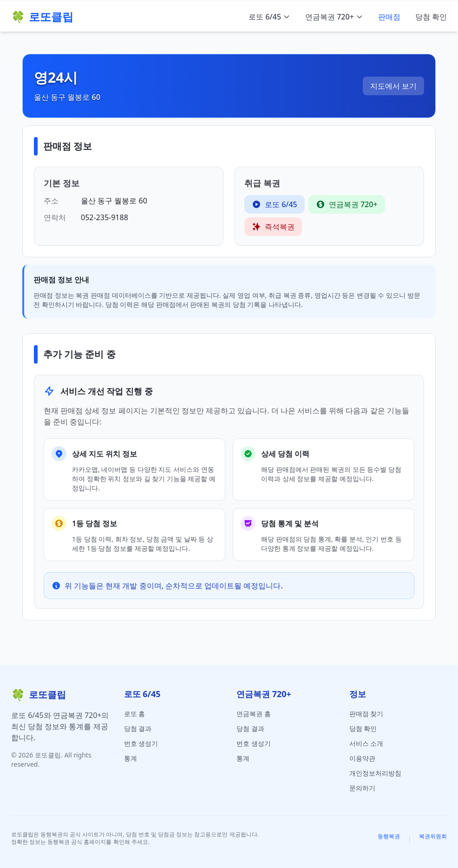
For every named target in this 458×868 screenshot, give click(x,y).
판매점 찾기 (366, 714)
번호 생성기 (141, 743)
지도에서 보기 (393, 86)
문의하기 (362, 788)
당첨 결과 (138, 728)
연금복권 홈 (254, 714)
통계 (131, 758)
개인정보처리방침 (375, 773)
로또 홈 (135, 714)
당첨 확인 (431, 17)
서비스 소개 (366, 743)
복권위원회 (433, 836)
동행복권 (389, 836)
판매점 (389, 17)
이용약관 (362, 758)
